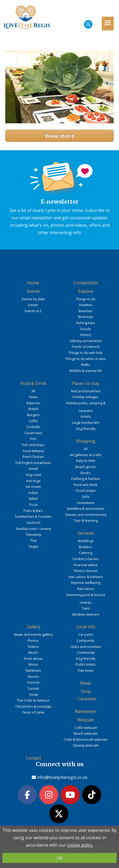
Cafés (33, 421)
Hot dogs (33, 481)
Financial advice (86, 565)
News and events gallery (33, 634)
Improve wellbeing (86, 583)
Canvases (87, 699)
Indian (33, 493)
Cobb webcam (86, 728)
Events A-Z (33, 311)
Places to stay (86, 383)
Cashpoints (86, 640)
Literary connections (86, 341)
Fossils (86, 329)
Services (86, 533)
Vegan (33, 546)
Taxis (86, 608)
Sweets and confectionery (86, 515)
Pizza (33, 505)
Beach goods (86, 467)
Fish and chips (33, 445)
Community (86, 652)
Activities (86, 305)
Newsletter (86, 711)
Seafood (33, 522)
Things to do (86, 299)
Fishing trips (86, 323)
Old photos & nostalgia (33, 706)
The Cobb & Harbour (33, 700)
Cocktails (33, 427)
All (33, 391)
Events (33, 291)
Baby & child (86, 461)
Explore (86, 291)
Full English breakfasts (33, 463)
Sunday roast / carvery (33, 529)
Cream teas (33, 433)
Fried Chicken (33, 457)
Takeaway (33, 534)
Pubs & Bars (33, 511)
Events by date (33, 299)
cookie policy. (80, 845)
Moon (33, 664)
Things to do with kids (86, 353)
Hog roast (33, 475)
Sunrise (33, 682)
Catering (86, 553)
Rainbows (33, 670)
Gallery (33, 627)
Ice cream (33, 487)
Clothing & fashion (86, 479)
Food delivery (33, 451)
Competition (86, 283)
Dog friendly (86, 429)
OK (60, 858)
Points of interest (86, 347)
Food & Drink (33, 383)
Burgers (33, 415)
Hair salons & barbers (86, 577)
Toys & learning (86, 520)
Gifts (86, 497)
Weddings (86, 541)
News (86, 683)
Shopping (86, 441)
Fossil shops (86, 490)
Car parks (86, 634)
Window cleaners (86, 614)
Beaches (86, 311)
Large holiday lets (86, 422)
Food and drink (86, 485)
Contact (33, 758)
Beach (33, 652)
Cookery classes (86, 559)
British (33, 409)
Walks (86, 365)
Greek (33, 469)
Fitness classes (86, 571)
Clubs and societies (86, 647)
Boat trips (86, 317)
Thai (33, 540)
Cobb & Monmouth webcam (86, 739)
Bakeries (33, 403)
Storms (33, 676)
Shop (86, 691)
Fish (33, 439)
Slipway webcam (86, 745)
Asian (33, 397)
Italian (33, 498)
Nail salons (86, 589)
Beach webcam (86, 733)
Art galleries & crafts (86, 455)
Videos (33, 647)
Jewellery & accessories (86, 508)
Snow (33, 694)
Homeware (86, 503)
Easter (33, 305)
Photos (33, 640)
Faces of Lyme (33, 712)
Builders (86, 547)
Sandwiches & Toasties (33, 516)
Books (86, 473)
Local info (86, 627)
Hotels (86, 416)
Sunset (33, 688)
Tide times (86, 670)
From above (33, 658)
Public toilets (86, 664)
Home (33, 283)
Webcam (86, 720)
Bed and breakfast (86, 391)
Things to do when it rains (86, 359)
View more (59, 136)
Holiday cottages (86, 397)
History (86, 335)
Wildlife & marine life (86, 371)
